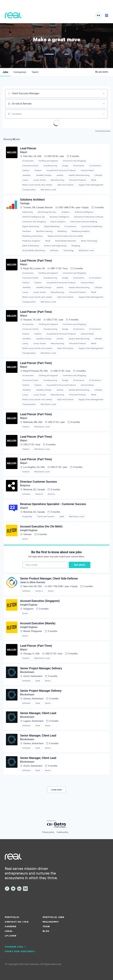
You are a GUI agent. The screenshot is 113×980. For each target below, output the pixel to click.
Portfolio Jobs (53, 917)
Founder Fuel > (15, 947)
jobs (5, 72)
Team (46, 926)
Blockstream (27, 677)
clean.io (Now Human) (33, 586)
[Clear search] (104, 93)
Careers (11, 926)
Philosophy (51, 922)
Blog (46, 931)
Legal (9, 931)
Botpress (25, 488)
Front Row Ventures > (20, 951)
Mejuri (24, 152)
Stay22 (24, 511)
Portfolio (12, 917)
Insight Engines (29, 533)
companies (20, 72)
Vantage (25, 204)
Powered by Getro (103, 131)
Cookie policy (62, 832)
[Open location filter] (104, 114)
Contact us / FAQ (17, 922)
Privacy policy (48, 832)
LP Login (11, 936)
